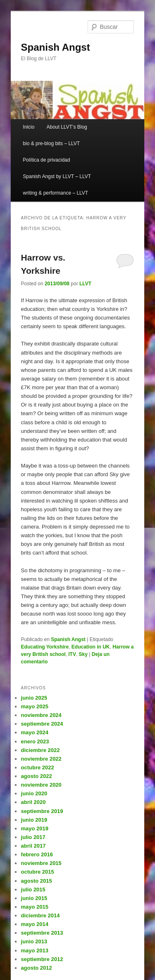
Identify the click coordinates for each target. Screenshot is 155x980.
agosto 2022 (37, 776)
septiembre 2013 (42, 933)
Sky (83, 654)
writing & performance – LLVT (55, 193)
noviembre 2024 (41, 715)
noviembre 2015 (41, 863)
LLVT (85, 284)
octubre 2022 (38, 767)
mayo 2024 (35, 732)
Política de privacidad (46, 160)
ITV (72, 654)
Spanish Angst (56, 47)
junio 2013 (34, 941)
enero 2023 (35, 741)
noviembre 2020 (41, 785)
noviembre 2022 (41, 759)
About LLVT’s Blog (67, 127)
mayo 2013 (35, 951)
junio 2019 (34, 820)
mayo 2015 (35, 907)
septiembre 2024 (42, 724)
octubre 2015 (38, 872)
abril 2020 (33, 802)
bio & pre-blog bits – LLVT (51, 143)
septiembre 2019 (42, 811)
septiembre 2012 (42, 959)
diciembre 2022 (41, 750)
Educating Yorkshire (45, 647)
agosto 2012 (37, 968)
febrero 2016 (37, 854)
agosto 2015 (37, 881)
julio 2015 (33, 890)
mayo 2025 (35, 706)
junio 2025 (34, 698)
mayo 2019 (35, 828)
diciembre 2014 (41, 915)
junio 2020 (34, 793)
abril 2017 (33, 846)
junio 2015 (34, 898)
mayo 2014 (35, 924)
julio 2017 (33, 837)
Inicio (29, 127)
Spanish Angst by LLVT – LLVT (57, 176)
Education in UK (91, 647)
